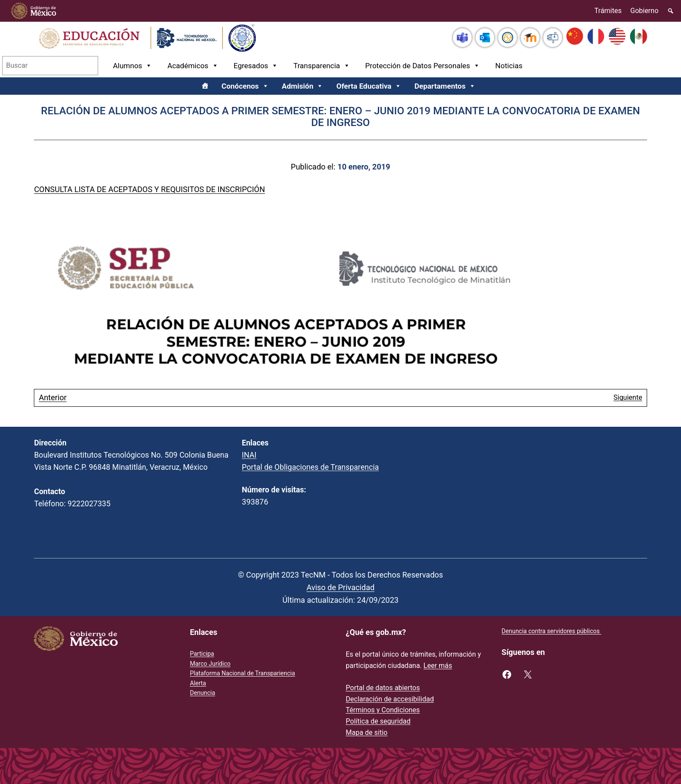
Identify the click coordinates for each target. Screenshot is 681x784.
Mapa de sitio (367, 733)
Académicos (193, 66)
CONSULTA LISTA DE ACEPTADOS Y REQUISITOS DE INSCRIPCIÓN (149, 189)
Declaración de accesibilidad (390, 699)
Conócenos (245, 86)
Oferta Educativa (369, 86)
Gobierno (644, 11)
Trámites (608, 11)
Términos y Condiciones (383, 710)
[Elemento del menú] (671, 11)
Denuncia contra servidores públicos (551, 631)
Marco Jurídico (210, 664)
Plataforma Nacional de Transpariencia (242, 673)
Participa (202, 654)
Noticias (509, 66)
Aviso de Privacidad (341, 587)
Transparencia (321, 66)
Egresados (256, 66)
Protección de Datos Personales (423, 66)
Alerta (198, 683)
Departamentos (445, 86)
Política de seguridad (378, 721)
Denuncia (202, 693)
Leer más (438, 666)
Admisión (303, 86)
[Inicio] (205, 86)
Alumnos (132, 66)
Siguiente (628, 397)
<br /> (548, 492)
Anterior (53, 397)
